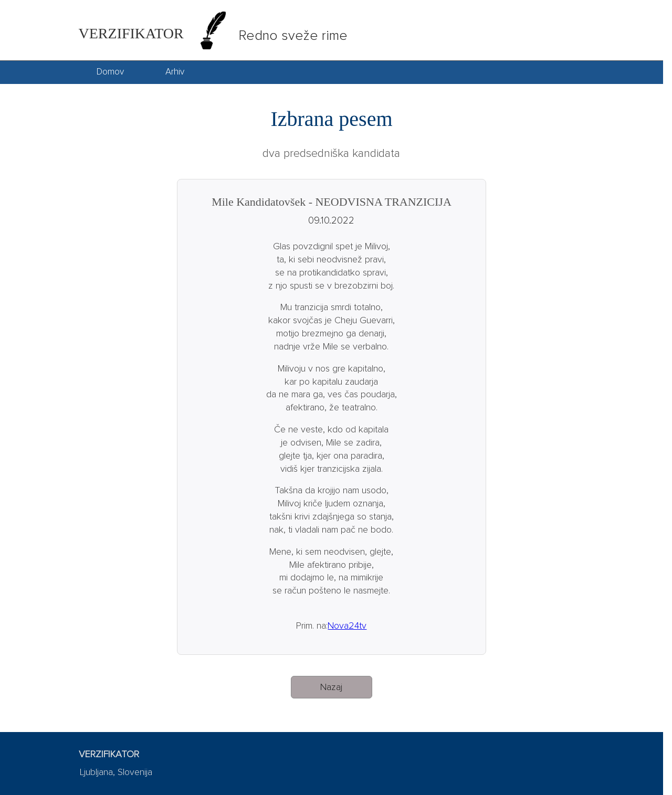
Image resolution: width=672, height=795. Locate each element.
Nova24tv (347, 626)
